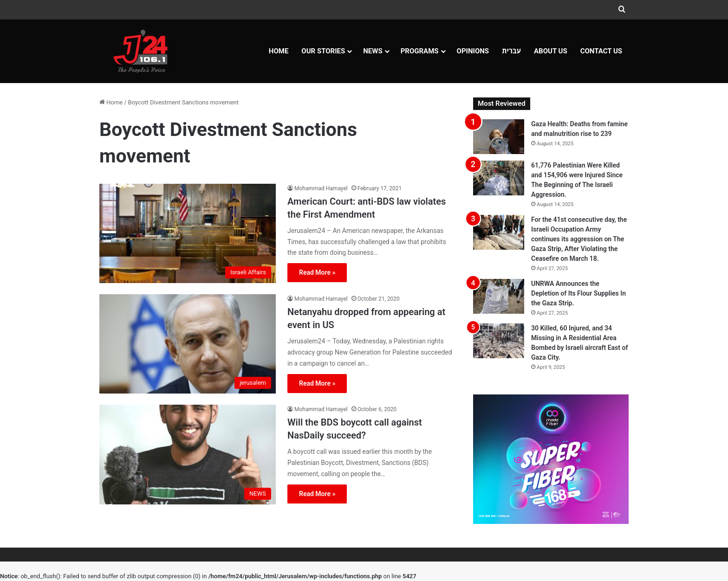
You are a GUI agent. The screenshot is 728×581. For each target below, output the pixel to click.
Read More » (317, 272)
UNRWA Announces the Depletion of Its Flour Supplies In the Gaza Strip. (578, 293)
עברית (511, 51)
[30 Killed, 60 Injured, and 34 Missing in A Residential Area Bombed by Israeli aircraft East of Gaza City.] (499, 341)
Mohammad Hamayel (321, 188)
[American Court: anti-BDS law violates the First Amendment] (188, 233)
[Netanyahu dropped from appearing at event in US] (188, 344)
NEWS (373, 51)
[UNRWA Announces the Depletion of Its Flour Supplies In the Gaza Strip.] (499, 296)
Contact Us (601, 51)
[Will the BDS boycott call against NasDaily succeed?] (188, 454)
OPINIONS (473, 51)
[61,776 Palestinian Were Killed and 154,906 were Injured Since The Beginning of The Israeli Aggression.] (499, 178)
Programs (420, 51)
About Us (551, 51)
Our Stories (323, 51)
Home (279, 51)
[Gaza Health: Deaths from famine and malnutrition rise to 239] (499, 137)
